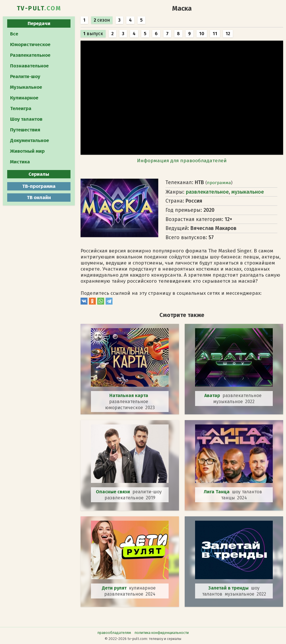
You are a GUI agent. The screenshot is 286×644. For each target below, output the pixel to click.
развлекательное (207, 192)
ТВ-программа (39, 186)
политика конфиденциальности (162, 633)
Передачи (39, 23)
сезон (102, 20)
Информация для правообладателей (182, 161)
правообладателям (114, 633)
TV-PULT (39, 8)
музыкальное (248, 192)
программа (219, 183)
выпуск (93, 34)
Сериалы (39, 174)
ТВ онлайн (39, 198)
